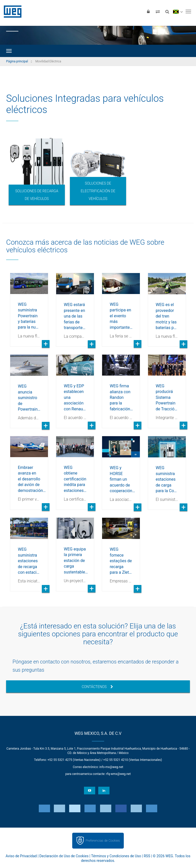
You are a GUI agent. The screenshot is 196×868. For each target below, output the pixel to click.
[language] (178, 12)
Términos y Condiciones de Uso (116, 856)
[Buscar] (167, 12)
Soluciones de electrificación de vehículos (98, 191)
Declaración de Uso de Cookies (64, 856)
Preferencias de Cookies (103, 841)
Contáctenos (97, 687)
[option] (37, 171)
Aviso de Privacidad (21, 856)
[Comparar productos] (158, 12)
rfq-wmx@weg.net (118, 774)
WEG (11, 12)
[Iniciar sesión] (148, 12)
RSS (147, 856)
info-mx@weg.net (111, 767)
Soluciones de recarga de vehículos (37, 195)
